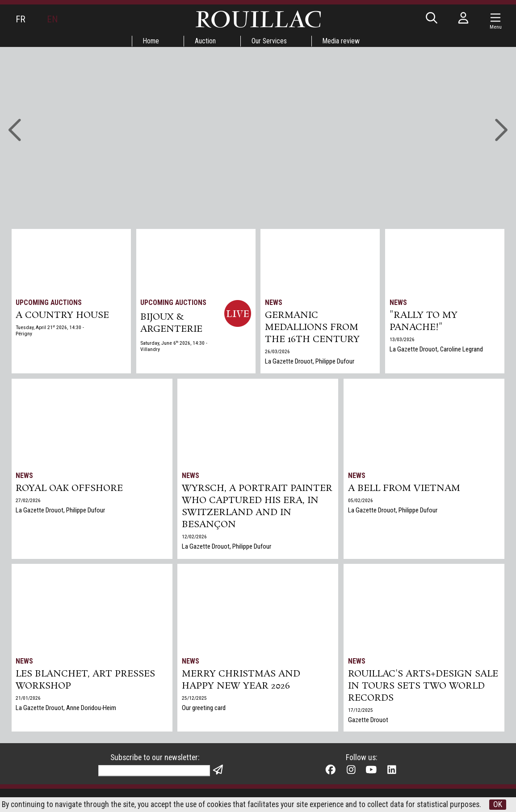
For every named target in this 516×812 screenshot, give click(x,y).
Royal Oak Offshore (70, 489)
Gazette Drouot (368, 722)
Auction (205, 41)
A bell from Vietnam (405, 489)
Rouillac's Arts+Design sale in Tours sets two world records (423, 687)
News (274, 302)
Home (150, 41)
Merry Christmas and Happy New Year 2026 (242, 681)
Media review (342, 41)
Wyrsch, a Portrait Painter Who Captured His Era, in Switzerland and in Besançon (258, 508)
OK (258, 805)
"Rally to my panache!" (424, 322)
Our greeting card (204, 709)
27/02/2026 (29, 501)
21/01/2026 (29, 699)
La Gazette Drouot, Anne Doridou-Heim (67, 709)
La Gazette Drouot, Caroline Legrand (436, 351)
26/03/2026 (278, 353)
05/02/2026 (361, 501)
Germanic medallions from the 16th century (313, 329)
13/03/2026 (402, 341)
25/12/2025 (195, 699)
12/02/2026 (195, 539)
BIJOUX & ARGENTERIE (172, 324)
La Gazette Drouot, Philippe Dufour (310, 363)
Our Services (269, 41)
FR (21, 19)
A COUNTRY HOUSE (63, 316)
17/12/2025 (361, 712)
